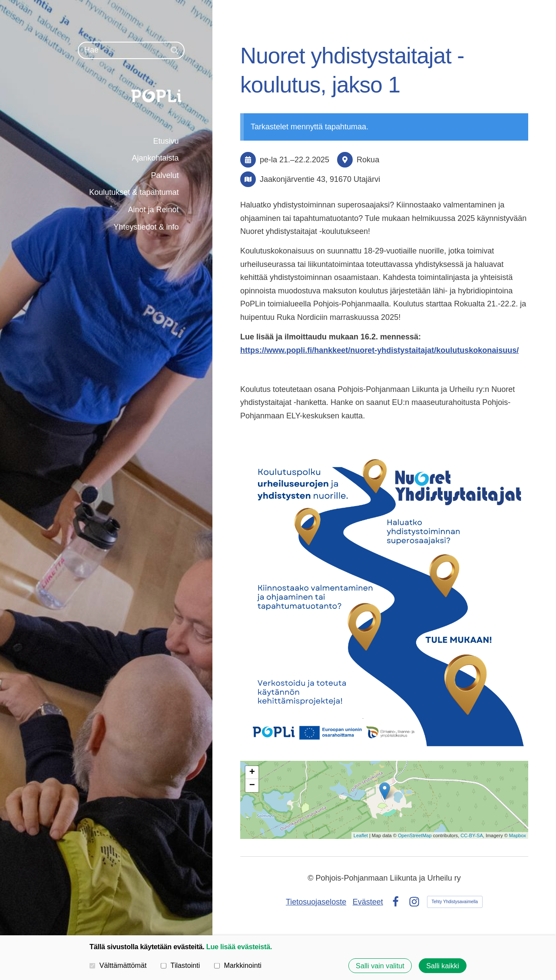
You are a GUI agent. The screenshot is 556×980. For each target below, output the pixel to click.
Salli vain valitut (380, 966)
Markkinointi (238, 965)
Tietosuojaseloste (316, 902)
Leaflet (361, 835)
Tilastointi (180, 965)
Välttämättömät (118, 965)
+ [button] (252, 773)
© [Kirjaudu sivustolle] (311, 878)
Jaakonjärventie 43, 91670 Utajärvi (320, 179)
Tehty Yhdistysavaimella (455, 902)
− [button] (252, 786)
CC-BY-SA (472, 835)
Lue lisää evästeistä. (239, 947)
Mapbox (518, 835)
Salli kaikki (443, 966)
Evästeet (368, 902)
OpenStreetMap (415, 835)
